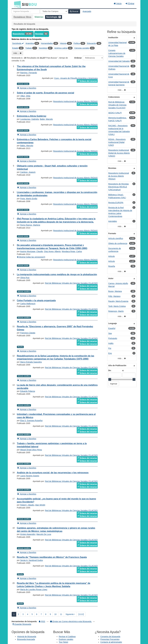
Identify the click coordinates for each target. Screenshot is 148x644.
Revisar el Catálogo (67, 637)
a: (123, 370)
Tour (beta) (64, 642)
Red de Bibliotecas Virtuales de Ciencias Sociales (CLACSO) (71, 283)
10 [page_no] (55, 614)
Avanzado (87, 11)
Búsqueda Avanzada (26, 639)
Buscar (74, 11)
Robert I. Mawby (27, 505)
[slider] (110, 379)
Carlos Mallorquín (28, 304)
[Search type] (54, 11)
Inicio (118, 4)
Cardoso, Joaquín (28, 172)
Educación (91, 43)
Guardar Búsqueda (22, 624)
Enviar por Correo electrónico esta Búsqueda (71, 621)
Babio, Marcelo (46, 119)
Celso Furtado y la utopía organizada (36, 300)
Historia (63, 43)
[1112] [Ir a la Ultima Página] (81, 614)
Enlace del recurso (87, 81)
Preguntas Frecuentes (110, 639)
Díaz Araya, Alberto (52, 251)
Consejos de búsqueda (110, 637)
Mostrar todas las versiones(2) (31, 257)
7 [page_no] (41, 614)
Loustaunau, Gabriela (30, 119)
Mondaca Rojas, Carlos (72, 251)
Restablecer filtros (22, 17)
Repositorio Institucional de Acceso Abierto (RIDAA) (75, 101)
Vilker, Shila (25, 96)
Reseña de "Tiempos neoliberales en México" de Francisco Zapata (52, 557)
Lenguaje (113, 323)
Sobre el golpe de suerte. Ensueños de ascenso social (46, 93)
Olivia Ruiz (25, 278)
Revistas (39, 34)
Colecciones (114, 97)
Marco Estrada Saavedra (31, 362)
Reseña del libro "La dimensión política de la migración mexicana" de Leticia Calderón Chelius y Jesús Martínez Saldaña (54, 585)
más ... (18, 53)
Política (77, 43)
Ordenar (78, 58)
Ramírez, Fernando (29, 73)
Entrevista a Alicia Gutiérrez (32, 116)
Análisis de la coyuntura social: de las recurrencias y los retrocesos (53, 473)
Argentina (30, 43)
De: (110, 370)
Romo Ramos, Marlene (30, 225)
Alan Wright (40, 505)
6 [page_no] (37, 614)
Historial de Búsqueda (27, 637)
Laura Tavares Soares (30, 476)
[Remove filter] (60, 17)
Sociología (18, 43)
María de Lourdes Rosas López (34, 589)
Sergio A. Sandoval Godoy (32, 560)
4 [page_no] (28, 614)
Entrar (130, 4)
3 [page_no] (23, 614)
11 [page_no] (61, 614)
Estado (15, 48)
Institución (113, 37)
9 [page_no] (50, 614)
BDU (17, 4)
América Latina (61, 48)
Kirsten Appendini (28, 534)
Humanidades (47, 43)
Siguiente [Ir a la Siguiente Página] (70, 614)
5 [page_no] (32, 614)
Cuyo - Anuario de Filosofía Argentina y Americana (76, 78)
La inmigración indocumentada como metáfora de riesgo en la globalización (57, 274)
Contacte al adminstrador (111, 642)
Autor (111, 278)
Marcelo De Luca (44, 534)
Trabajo (29, 48)
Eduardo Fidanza (28, 391)
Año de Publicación (117, 365)
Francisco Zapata (28, 333)
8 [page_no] (46, 614)
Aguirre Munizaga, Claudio (32, 251)
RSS (42, 621)
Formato (112, 233)
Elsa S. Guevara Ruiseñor (31, 421)
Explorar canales (66, 639)
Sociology (43, 48)
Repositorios (19, 34)
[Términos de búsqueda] (26, 11)
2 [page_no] (18, 614)
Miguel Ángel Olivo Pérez (31, 450)
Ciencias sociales (82, 48)
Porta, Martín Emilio (29, 199)
